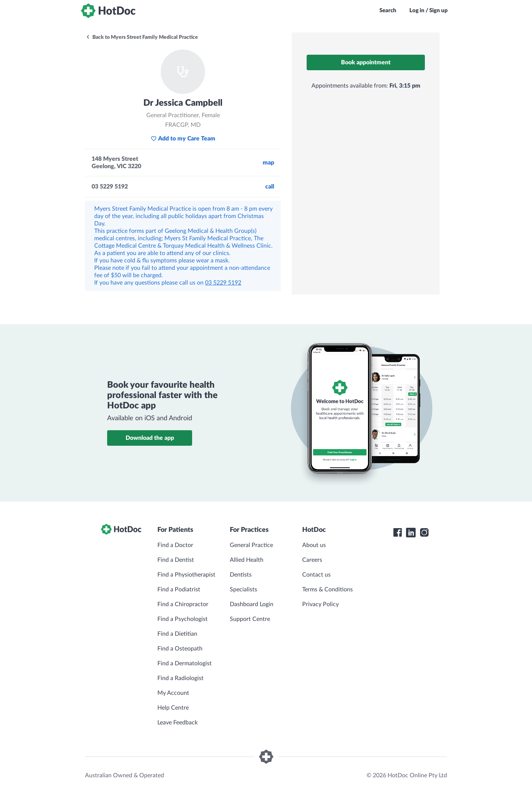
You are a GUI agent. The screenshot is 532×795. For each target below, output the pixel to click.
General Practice (251, 545)
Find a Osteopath (180, 649)
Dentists (241, 575)
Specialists (243, 590)
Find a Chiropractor (183, 604)
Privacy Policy (320, 604)
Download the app (150, 438)
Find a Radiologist (180, 678)
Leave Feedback (178, 723)
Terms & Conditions (328, 590)
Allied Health (247, 560)
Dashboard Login (252, 604)
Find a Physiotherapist (186, 575)
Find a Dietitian (177, 634)
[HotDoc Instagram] (424, 533)
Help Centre (173, 708)
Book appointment (366, 62)
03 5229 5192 (223, 283)
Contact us (316, 575)
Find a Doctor (175, 545)
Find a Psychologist (183, 619)
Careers (312, 560)
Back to (142, 37)
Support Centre (250, 619)
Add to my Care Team (183, 139)
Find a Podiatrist (179, 590)
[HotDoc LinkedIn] (411, 533)
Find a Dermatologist (185, 663)
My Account (173, 693)
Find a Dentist (176, 560)
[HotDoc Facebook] (398, 533)
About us (314, 545)
